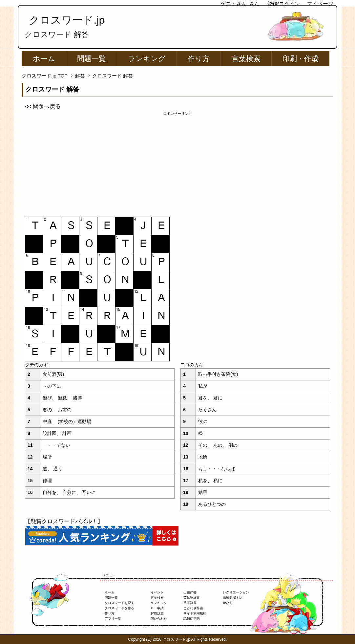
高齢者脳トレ (233, 598)
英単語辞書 (192, 598)
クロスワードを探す (119, 603)
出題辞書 (190, 592)
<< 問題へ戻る (43, 107)
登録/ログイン (283, 4)
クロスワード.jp (67, 20)
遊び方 (228, 603)
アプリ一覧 (113, 619)
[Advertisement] (177, 162)
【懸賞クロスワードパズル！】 (64, 521)
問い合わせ (159, 619)
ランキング (147, 59)
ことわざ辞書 (193, 608)
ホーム (44, 59)
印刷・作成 (301, 59)
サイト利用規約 (195, 613)
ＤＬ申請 (157, 608)
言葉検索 (246, 59)
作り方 (199, 59)
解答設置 (157, 613)
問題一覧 (92, 59)
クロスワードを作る (119, 608)
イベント (157, 592)
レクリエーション (236, 592)
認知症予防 (192, 619)
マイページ (320, 4)
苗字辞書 (190, 603)
